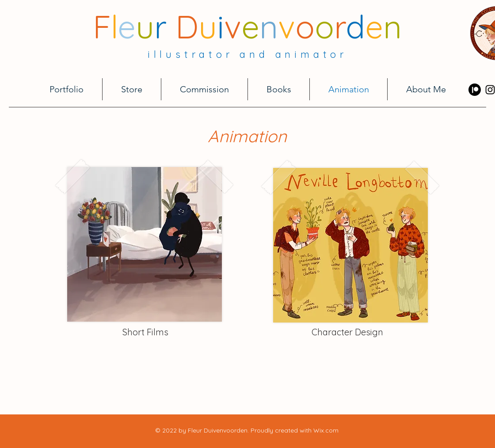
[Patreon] (475, 90)
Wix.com (326, 430)
